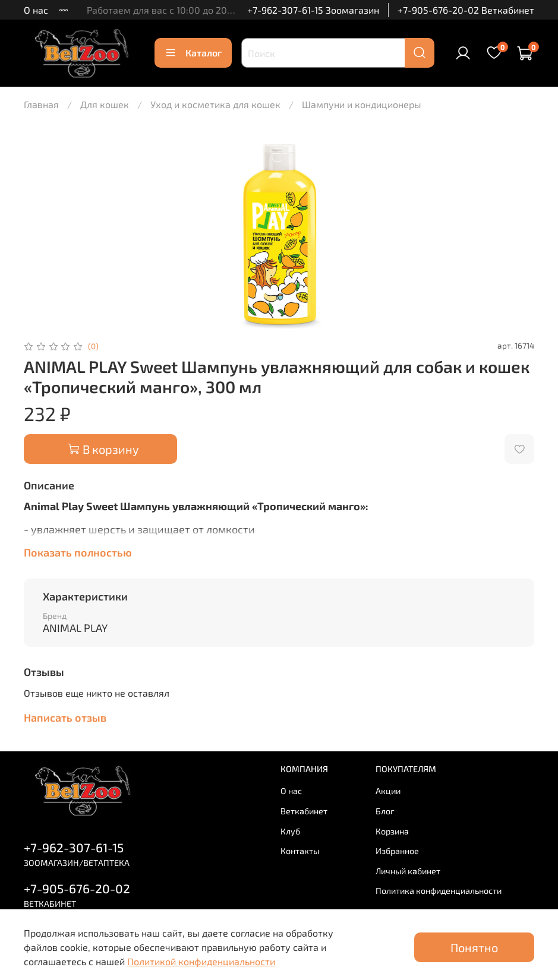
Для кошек (105, 104)
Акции (388, 791)
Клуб (290, 831)
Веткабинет (304, 811)
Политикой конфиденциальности (201, 961)
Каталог (193, 53)
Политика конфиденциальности (439, 891)
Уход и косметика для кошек (215, 104)
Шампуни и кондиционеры (362, 104)
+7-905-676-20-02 (77, 888)
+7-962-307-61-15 (74, 847)
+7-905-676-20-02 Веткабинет (466, 10)
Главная (41, 104)
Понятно (474, 947)
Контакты (300, 851)
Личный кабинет (408, 871)
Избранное (397, 851)
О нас (36, 10)
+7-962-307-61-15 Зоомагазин (313, 10)
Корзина (392, 831)
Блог (385, 811)
